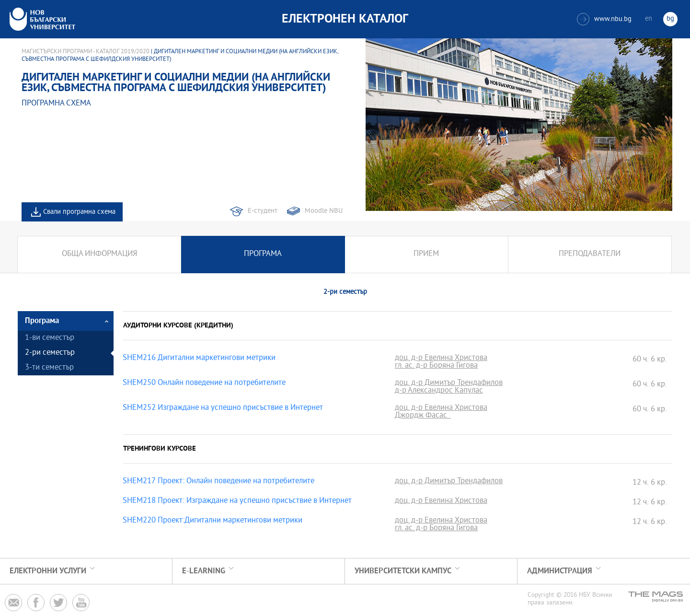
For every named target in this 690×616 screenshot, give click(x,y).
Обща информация (99, 254)
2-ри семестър (50, 353)
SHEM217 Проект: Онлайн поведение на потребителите (218, 482)
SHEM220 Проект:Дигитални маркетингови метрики (213, 521)
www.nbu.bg (604, 19)
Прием (426, 254)
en (649, 19)
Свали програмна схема (79, 212)
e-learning (204, 571)
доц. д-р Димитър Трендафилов (449, 384)
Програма (263, 254)
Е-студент (263, 211)
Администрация (560, 571)
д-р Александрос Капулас (439, 391)
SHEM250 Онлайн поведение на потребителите (204, 384)
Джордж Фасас (423, 416)
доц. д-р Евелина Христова (441, 359)
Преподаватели (590, 254)
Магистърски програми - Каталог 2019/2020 (86, 52)
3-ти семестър (49, 368)
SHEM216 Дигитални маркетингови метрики (199, 359)
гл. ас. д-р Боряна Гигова (436, 366)
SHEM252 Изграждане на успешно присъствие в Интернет (223, 408)
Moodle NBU (324, 211)
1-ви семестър (50, 338)
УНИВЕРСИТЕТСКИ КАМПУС (403, 571)
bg (670, 19)
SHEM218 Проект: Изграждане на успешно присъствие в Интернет (237, 501)
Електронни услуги (48, 571)
